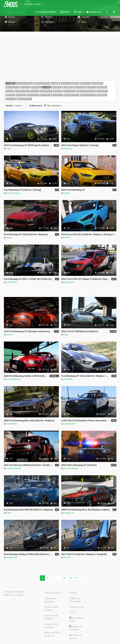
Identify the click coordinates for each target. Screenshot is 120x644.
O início (14, 106)
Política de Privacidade (75, 600)
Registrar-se (94, 12)
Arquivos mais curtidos (51, 609)
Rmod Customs (14, 193)
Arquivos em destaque (51, 600)
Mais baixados (46, 106)
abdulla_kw (69, 513)
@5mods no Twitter (77, 619)
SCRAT (68, 238)
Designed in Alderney (14, 592)
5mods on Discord (75, 637)
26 (70, 578)
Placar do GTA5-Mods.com (53, 634)
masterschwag (71, 468)
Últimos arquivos (53, 593)
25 (64, 578)
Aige (9, 148)
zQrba (67, 193)
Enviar (65, 12)
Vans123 (68, 148)
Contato (73, 593)
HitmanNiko (12, 424)
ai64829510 (12, 282)
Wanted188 (12, 557)
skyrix (9, 238)
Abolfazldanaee (14, 379)
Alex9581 (68, 379)
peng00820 (69, 282)
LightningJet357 (14, 468)
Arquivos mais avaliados (51, 626)
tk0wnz (10, 335)
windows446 (70, 424)
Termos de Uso (77, 607)
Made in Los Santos (14, 595)
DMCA (72, 612)
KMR (9, 513)
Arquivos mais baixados (51, 617)
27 (77, 578)
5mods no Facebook (75, 628)
